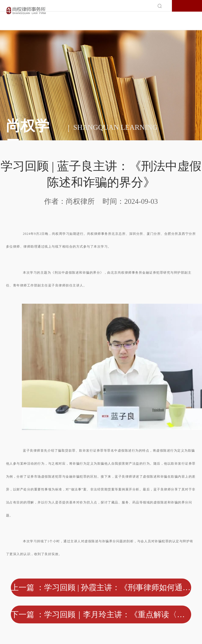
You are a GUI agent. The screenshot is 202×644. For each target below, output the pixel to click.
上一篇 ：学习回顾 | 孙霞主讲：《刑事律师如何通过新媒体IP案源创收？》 (101, 587)
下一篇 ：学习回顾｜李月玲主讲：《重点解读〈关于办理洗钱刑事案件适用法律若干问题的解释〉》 (101, 614)
